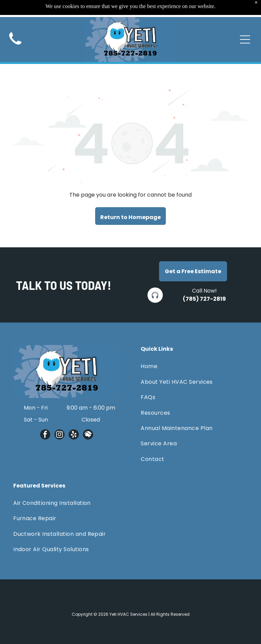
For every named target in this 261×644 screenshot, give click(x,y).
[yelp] (74, 435)
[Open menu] (245, 24)
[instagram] (59, 435)
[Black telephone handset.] (15, 31)
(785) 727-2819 (204, 299)
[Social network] (88, 435)
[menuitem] (194, 366)
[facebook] (45, 435)
